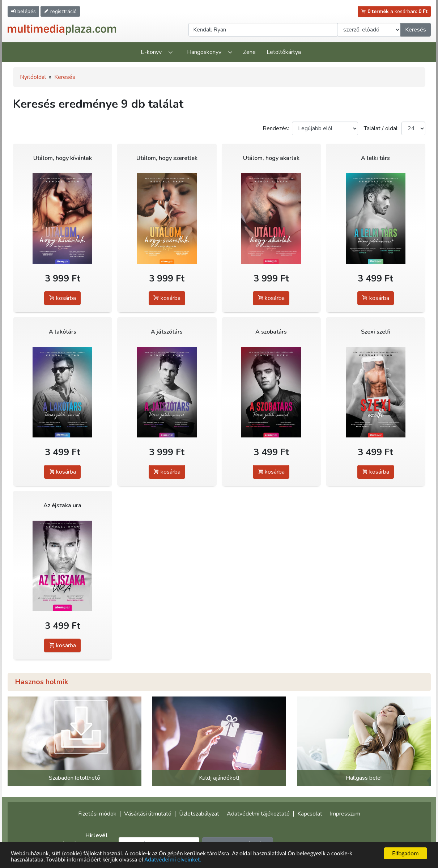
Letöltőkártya (284, 52)
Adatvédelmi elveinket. (173, 860)
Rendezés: (276, 128)
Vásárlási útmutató (148, 814)
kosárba (62, 298)
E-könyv (151, 52)
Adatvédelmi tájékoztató (258, 814)
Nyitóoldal (33, 77)
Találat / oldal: (381, 128)
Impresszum (345, 814)
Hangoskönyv (204, 52)
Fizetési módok (97, 814)
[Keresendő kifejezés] (263, 30)
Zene (249, 52)
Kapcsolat (310, 814)
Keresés (416, 30)
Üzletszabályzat (199, 814)
